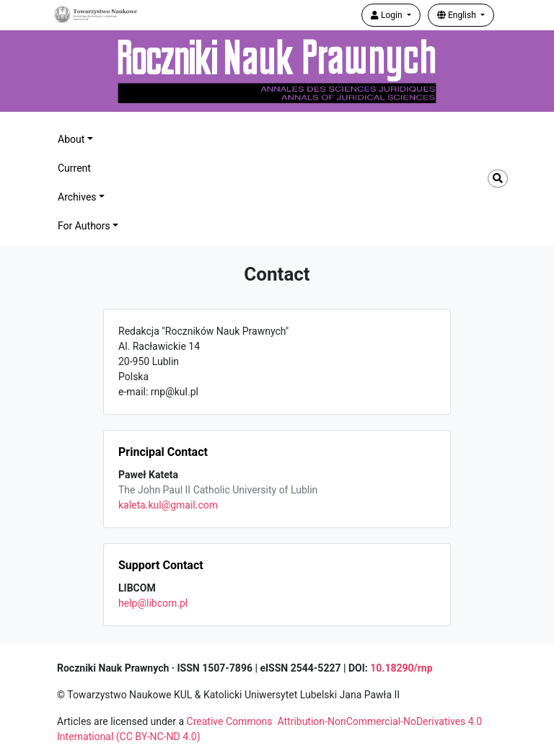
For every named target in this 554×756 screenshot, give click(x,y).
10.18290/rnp (401, 668)
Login (388, 15)
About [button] (71, 139)
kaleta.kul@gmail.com (168, 505)
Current (74, 168)
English (458, 15)
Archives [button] (77, 197)
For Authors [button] (84, 226)
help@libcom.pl (153, 603)
